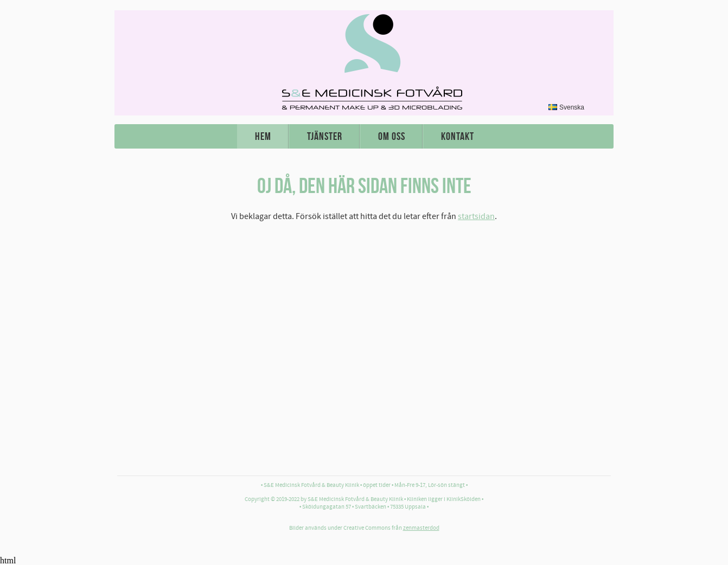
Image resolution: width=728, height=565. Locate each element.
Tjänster (325, 136)
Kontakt (458, 136)
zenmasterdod (421, 528)
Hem (263, 136)
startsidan (476, 216)
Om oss (392, 136)
